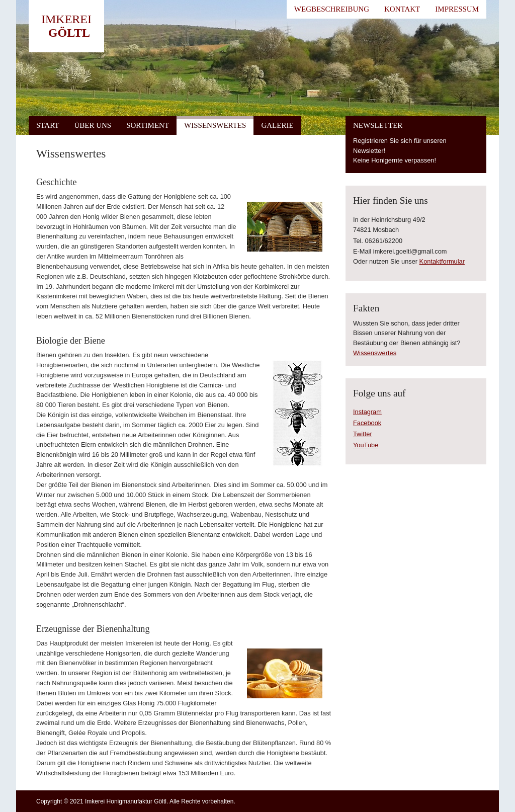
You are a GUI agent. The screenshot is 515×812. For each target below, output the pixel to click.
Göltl (69, 33)
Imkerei (66, 19)
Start (48, 125)
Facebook (367, 423)
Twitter (363, 434)
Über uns (93, 125)
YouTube (366, 445)
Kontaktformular (442, 261)
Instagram (367, 412)
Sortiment (148, 125)
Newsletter (378, 125)
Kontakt (402, 9)
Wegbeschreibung (332, 9)
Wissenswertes (215, 125)
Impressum (457, 9)
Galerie (277, 125)
